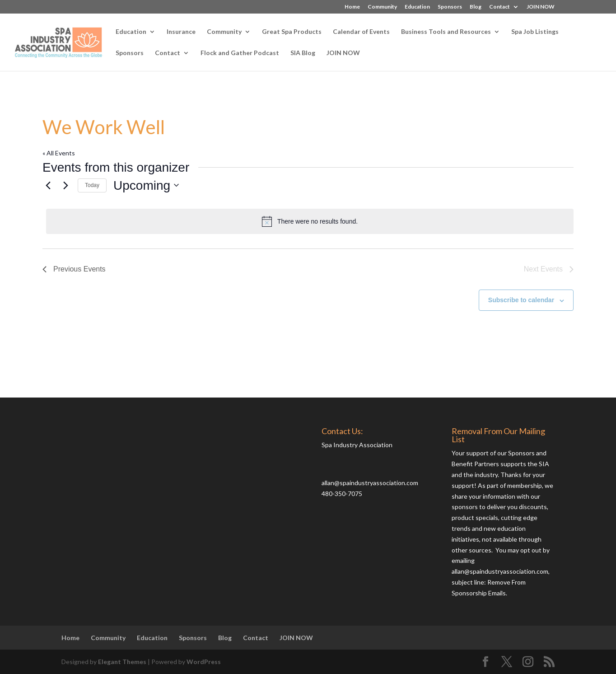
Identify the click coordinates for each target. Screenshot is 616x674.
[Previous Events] (48, 185)
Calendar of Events (361, 32)
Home (352, 7)
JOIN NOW (541, 7)
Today (92, 185)
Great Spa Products (292, 32)
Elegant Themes (122, 662)
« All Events (59, 153)
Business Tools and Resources (446, 32)
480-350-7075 (342, 494)
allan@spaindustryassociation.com (370, 483)
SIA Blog (303, 53)
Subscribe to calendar (521, 300)
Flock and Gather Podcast (240, 53)
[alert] (310, 221)
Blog (476, 7)
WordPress (204, 662)
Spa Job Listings (535, 32)
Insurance (181, 32)
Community (382, 7)
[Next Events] (65, 185)
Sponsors (450, 7)
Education (417, 7)
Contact (499, 7)
